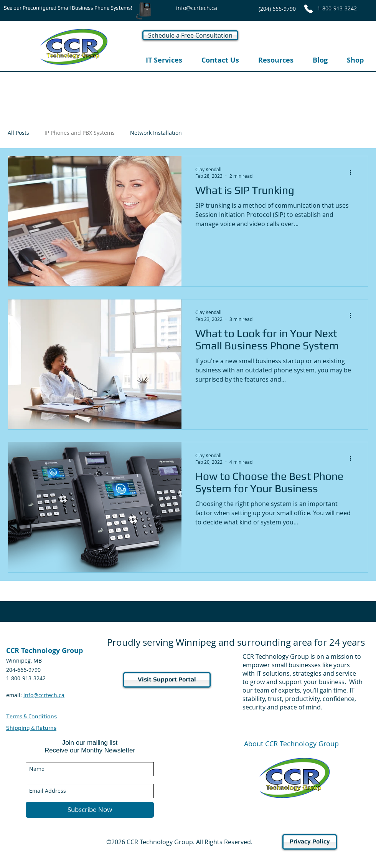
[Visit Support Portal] (167, 680)
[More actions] (353, 172)
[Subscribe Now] (90, 810)
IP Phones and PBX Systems (80, 133)
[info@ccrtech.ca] (197, 8)
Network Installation (156, 133)
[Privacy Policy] (310, 842)
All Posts (18, 133)
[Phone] (308, 9)
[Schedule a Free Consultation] (190, 35)
